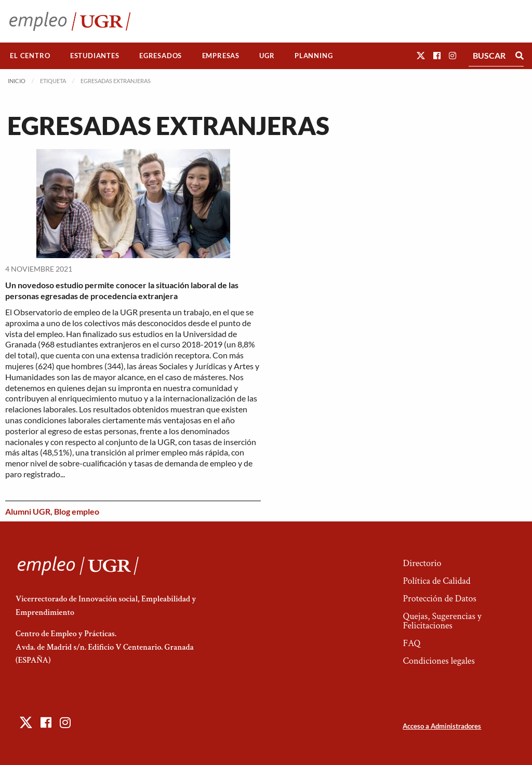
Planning (314, 56)
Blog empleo (77, 511)
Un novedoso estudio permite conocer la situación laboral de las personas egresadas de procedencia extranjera (122, 290)
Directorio (422, 563)
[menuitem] (30, 56)
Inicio (17, 81)
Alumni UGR (28, 511)
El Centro (30, 56)
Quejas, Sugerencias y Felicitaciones (442, 621)
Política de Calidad (436, 581)
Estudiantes (95, 56)
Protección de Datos (439, 599)
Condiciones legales (438, 661)
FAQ (411, 643)
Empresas (221, 56)
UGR (267, 56)
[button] (421, 55)
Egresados (161, 56)
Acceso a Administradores (442, 726)
